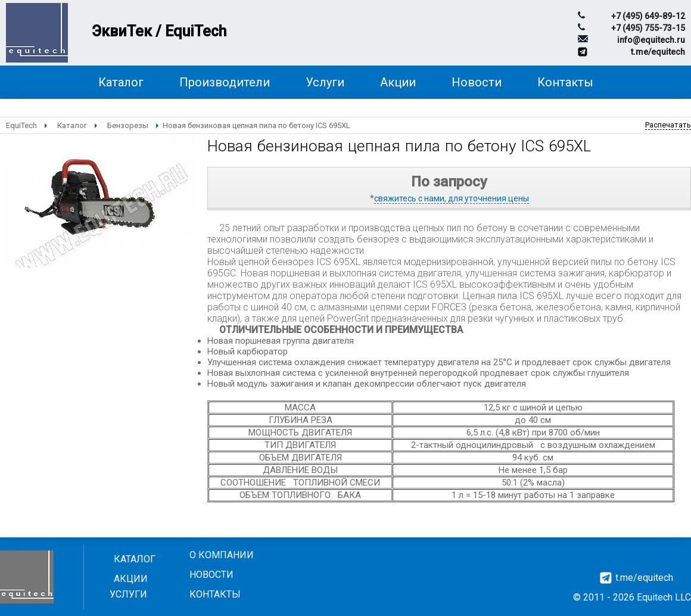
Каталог (121, 82)
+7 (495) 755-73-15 (648, 28)
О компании (222, 555)
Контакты (565, 82)
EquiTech (21, 125)
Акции (398, 82)
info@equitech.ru (651, 40)
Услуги (325, 82)
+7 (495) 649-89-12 (648, 16)
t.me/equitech (658, 52)
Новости (477, 82)
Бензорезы (128, 125)
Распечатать (668, 125)
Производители (225, 82)
